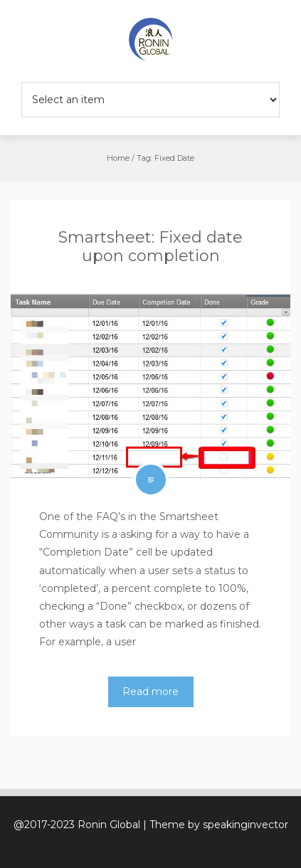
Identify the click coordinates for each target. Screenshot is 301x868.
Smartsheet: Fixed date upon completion (150, 247)
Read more (150, 692)
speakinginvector (245, 825)
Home (118, 158)
